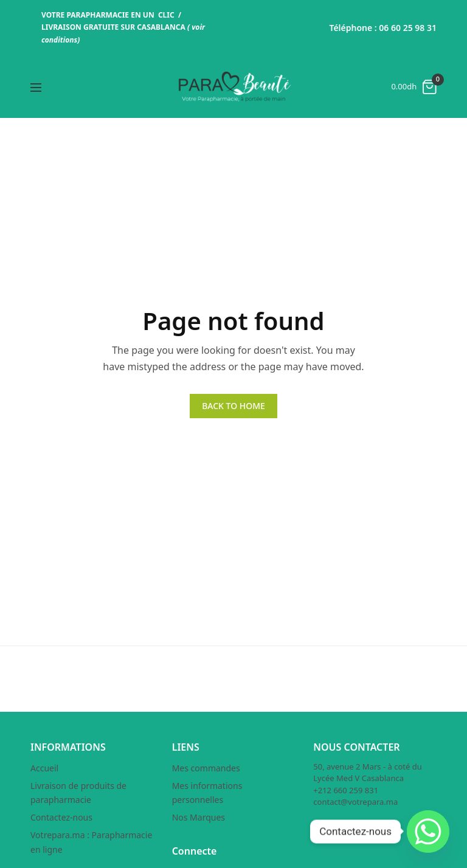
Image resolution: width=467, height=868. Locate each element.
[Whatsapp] (428, 832)
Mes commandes (206, 768)
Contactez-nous (61, 817)
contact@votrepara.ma (355, 802)
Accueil (44, 768)
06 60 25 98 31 (408, 28)
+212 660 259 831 (346, 790)
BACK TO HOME (233, 406)
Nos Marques (199, 817)
